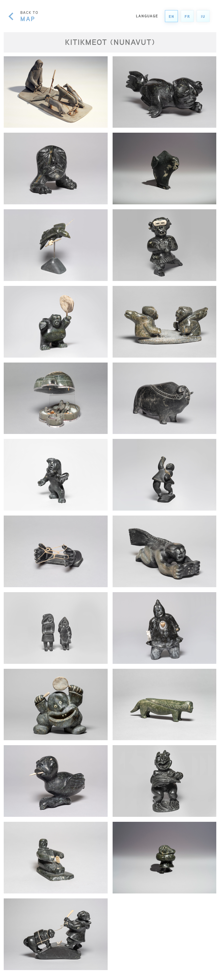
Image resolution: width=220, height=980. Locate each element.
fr (187, 16)
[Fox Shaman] (165, 705)
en (172, 16)
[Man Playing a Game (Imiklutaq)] (56, 858)
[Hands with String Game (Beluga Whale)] (56, 551)
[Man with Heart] (165, 628)
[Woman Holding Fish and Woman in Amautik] (56, 628)
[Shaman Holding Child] (165, 781)
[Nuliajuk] (165, 551)
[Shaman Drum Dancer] (56, 705)
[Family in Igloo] (56, 398)
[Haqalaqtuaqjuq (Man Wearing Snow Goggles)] (165, 245)
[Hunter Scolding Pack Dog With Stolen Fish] (56, 934)
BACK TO (29, 16)
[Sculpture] (165, 168)
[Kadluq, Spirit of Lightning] (56, 475)
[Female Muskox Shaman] (165, 398)
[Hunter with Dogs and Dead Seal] (56, 92)
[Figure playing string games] (165, 475)
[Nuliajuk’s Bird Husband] (56, 245)
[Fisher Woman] (165, 858)
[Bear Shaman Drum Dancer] (56, 322)
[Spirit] (165, 92)
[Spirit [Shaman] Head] (56, 168)
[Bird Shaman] (56, 781)
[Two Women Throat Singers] (165, 322)
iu (203, 16)
